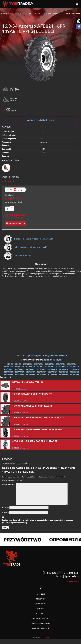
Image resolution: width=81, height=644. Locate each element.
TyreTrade (46, 637)
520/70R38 (19, 374)
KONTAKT (41, 609)
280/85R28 (41, 367)
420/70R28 (8, 369)
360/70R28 (64, 367)
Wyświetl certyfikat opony (41, 120)
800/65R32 (75, 369)
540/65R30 (30, 369)
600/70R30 (41, 369)
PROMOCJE (41, 594)
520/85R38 (30, 374)
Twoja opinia (8, 484)
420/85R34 (8, 372)
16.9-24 (10, 364)
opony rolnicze (20, 14)
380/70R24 (61, 364)
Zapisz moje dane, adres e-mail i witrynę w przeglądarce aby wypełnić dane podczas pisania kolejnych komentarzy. (38, 521)
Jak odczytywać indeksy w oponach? (26, 247)
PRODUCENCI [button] (40, 604)
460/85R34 (41, 372)
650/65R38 (64, 374)
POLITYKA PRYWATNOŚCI (41, 623)
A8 (42, 138)
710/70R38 (75, 374)
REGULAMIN (41, 599)
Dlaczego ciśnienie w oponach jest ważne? (28, 239)
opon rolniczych (53, 360)
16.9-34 (37, 14)
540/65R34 (30, 372)
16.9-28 (18, 364)
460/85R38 (75, 372)
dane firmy (73, 581)
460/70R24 (30, 367)
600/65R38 (53, 374)
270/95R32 (64, 369)
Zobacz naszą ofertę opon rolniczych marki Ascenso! (41, 355)
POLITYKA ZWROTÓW (40, 619)
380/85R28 (19, 369)
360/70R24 (38, 364)
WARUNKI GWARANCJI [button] (40, 628)
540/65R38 (8, 374)
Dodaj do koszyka (15, 223)
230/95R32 (53, 369)
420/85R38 (64, 372)
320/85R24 (27, 364)
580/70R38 (41, 374)
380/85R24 (8, 367)
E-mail (5, 513)
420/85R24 (19, 367)
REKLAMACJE (41, 614)
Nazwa (6, 508)
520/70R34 (53, 372)
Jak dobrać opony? (17, 255)
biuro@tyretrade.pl (68, 576)
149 (42, 135)
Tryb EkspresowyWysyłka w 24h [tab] (15, 216)
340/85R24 (50, 364)
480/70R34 (19, 372)
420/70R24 (72, 364)
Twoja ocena (8, 481)
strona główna (6, 14)
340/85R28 (53, 367)
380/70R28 (75, 367)
